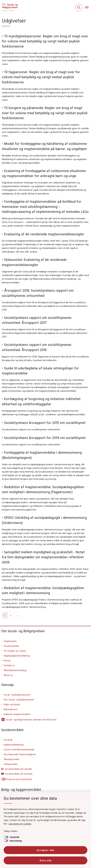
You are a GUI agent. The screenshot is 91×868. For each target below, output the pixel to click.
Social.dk (8, 740)
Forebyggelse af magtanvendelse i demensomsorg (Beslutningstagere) (42, 455)
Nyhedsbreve (11, 709)
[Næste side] (17, 615)
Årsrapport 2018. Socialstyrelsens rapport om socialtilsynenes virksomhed (38, 293)
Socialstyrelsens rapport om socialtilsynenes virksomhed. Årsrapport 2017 (37, 320)
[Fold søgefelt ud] (79, 7)
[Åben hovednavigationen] (88, 7)
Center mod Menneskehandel (19, 749)
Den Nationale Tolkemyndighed (20, 754)
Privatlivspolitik (11, 646)
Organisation (10, 641)
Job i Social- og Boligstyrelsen (19, 699)
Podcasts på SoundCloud (16, 779)
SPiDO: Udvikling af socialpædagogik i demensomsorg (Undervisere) (44, 520)
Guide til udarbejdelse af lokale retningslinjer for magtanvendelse (40, 371)
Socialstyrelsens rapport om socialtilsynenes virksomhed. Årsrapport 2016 (37, 347)
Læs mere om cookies (20, 824)
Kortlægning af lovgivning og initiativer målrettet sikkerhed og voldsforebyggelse (41, 401)
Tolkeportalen (11, 764)
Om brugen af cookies (15, 651)
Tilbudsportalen (11, 759)
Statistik (15, 837)
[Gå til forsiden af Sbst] (9, 7)
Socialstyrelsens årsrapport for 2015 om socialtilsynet (45, 423)
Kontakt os (9, 665)
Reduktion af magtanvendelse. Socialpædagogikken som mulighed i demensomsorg (43, 590)
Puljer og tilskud (12, 704)
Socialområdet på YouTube (19, 774)
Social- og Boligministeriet (17, 695)
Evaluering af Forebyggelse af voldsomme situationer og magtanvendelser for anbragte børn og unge (44, 173)
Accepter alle (46, 850)
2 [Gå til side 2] (11, 615)
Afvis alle (46, 860)
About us (8, 675)
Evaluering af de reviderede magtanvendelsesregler (44, 234)
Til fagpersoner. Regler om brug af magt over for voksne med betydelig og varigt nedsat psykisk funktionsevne (41, 77)
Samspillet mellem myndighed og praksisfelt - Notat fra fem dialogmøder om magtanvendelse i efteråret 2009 (43, 557)
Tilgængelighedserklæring (17, 656)
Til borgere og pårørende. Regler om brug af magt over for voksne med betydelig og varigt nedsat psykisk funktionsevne (45, 113)
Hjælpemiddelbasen (14, 745)
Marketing (16, 841)
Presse (7, 660)
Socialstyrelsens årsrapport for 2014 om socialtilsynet (45, 438)
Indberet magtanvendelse (17, 714)
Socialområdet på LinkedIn (18, 769)
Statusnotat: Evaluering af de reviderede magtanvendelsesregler (34, 262)
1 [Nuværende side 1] (5, 615)
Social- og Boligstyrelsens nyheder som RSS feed (29, 720)
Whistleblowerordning (15, 670)
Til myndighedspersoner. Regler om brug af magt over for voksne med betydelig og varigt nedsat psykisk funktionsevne (45, 41)
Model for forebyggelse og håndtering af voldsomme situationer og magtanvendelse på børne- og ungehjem (44, 146)
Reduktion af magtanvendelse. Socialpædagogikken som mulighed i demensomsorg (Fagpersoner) (43, 489)
